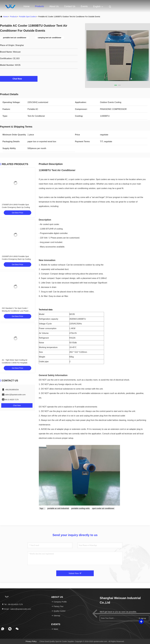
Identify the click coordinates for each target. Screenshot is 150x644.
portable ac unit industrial (58, 508)
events (84, 6)
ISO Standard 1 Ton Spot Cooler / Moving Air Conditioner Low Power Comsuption (15, 311)
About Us (54, 6)
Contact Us (70, 6)
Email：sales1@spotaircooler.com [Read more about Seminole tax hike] (16, 609)
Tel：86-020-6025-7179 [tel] (12, 604)
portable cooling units (80, 508)
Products (39, 6)
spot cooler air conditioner (103, 508)
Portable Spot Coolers (28, 17)
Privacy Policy (31, 641)
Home (26, 6)
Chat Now (19, 79)
